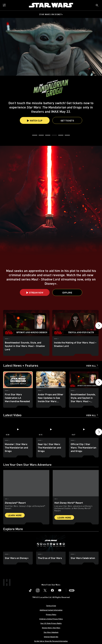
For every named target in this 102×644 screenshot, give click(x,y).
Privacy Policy (51, 614)
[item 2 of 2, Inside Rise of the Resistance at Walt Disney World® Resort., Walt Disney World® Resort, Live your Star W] (76, 483)
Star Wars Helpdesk (51, 632)
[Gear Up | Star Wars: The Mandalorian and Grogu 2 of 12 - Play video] (51, 429)
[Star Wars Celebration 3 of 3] (84, 543)
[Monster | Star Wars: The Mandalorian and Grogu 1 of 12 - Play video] (18, 429)
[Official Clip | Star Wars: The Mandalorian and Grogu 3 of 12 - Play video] (84, 429)
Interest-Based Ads (51, 636)
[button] (67, 120)
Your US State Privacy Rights (51, 623)
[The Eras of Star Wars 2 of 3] (51, 543)
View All (91, 366)
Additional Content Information (51, 610)
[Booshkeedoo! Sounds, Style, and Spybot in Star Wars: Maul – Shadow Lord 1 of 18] (26, 323)
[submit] (97, 5)
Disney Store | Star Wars (51, 627)
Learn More (15, 515)
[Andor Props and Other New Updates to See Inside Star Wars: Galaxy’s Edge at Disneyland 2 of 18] (51, 380)
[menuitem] (5, 5)
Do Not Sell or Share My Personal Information (51, 641)
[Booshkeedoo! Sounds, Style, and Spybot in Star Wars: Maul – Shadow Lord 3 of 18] (84, 380)
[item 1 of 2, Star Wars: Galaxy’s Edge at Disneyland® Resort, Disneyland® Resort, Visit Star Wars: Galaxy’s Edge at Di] (26, 483)
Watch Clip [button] (35, 121)
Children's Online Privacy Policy (51, 618)
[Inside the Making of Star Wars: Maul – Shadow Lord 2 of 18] (75, 323)
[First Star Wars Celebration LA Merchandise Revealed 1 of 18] (18, 380)
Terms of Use (51, 605)
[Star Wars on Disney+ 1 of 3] (18, 543)
